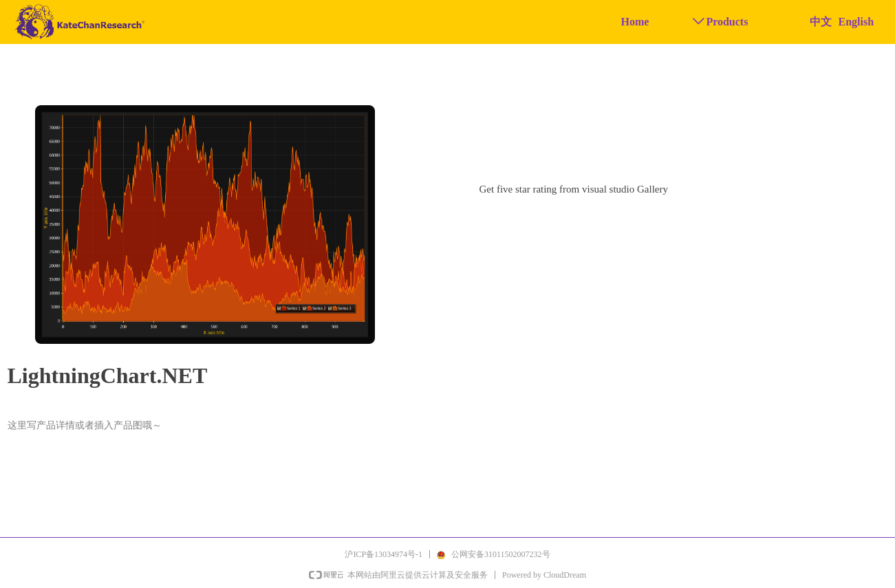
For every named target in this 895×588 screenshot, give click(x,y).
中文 (821, 22)
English (856, 22)
